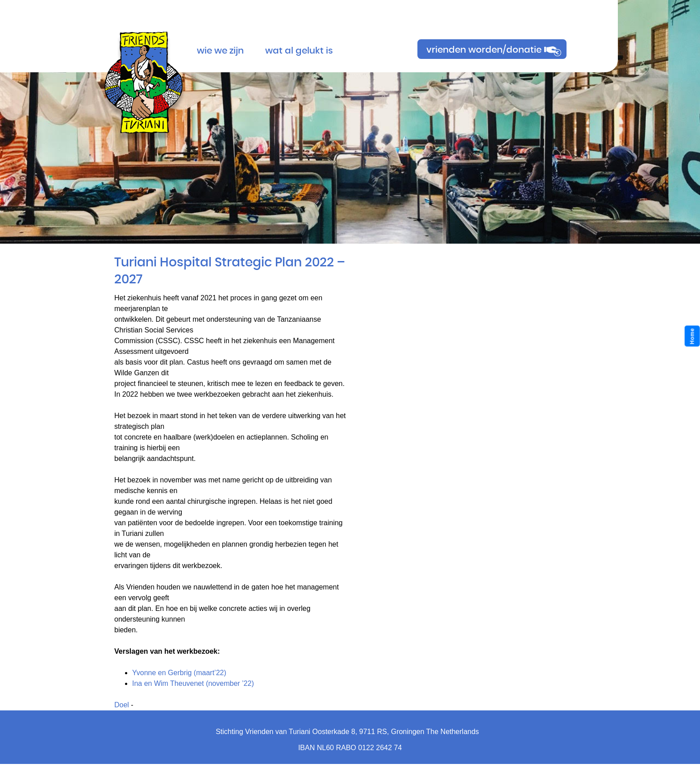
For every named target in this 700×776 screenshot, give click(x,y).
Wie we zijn (220, 51)
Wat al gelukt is (299, 51)
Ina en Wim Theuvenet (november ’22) (193, 683)
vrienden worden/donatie (484, 50)
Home (692, 336)
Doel (122, 705)
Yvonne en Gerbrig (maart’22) (179, 673)
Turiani (144, 77)
